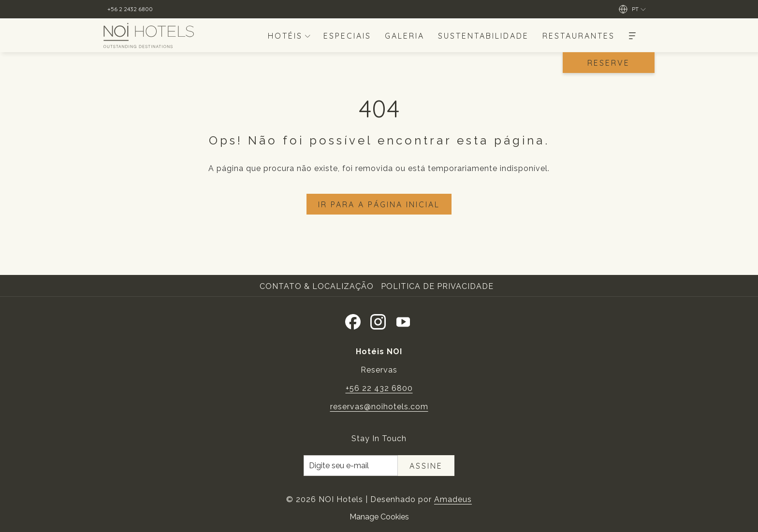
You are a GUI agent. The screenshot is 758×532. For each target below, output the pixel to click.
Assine (426, 466)
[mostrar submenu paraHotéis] (307, 36)
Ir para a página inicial (379, 204)
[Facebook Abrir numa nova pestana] (353, 320)
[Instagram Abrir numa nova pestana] (378, 320)
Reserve (609, 63)
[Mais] (632, 36)
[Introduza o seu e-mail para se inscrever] (351, 466)
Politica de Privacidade (437, 286)
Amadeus (453, 499)
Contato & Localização (317, 286)
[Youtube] (403, 320)
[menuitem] (283, 36)
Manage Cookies (379, 517)
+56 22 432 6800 (379, 388)
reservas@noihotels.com (379, 407)
